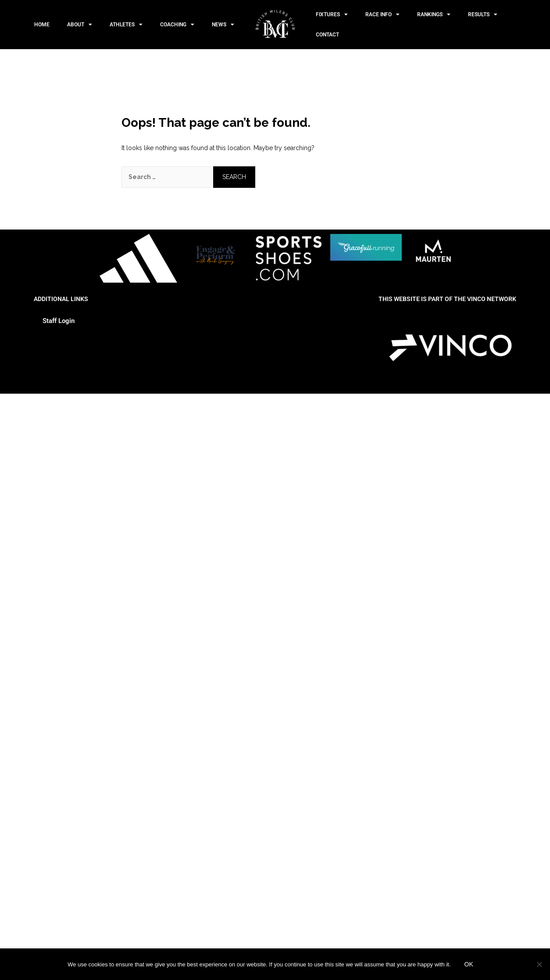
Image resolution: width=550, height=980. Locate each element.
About (80, 25)
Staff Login (59, 321)
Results (483, 14)
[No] (539, 964)
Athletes (126, 25)
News (223, 25)
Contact (327, 35)
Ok (469, 964)
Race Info (382, 14)
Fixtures (332, 14)
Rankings (434, 14)
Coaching (177, 25)
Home (42, 25)
